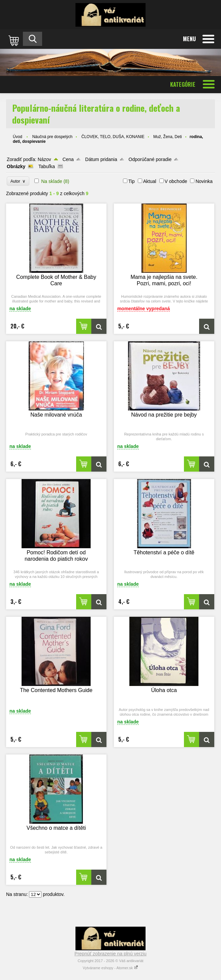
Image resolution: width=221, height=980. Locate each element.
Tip (132, 181)
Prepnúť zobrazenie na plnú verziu (110, 954)
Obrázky (16, 166)
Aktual (150, 181)
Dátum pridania (101, 159)
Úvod (18, 137)
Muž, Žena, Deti (168, 137)
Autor (18, 181)
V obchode (176, 181)
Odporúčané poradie (150, 159)
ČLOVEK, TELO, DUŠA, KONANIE (113, 137)
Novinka (204, 181)
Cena (68, 159)
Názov (44, 159)
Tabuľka (47, 166)
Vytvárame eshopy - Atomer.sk (111, 968)
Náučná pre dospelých (52, 137)
